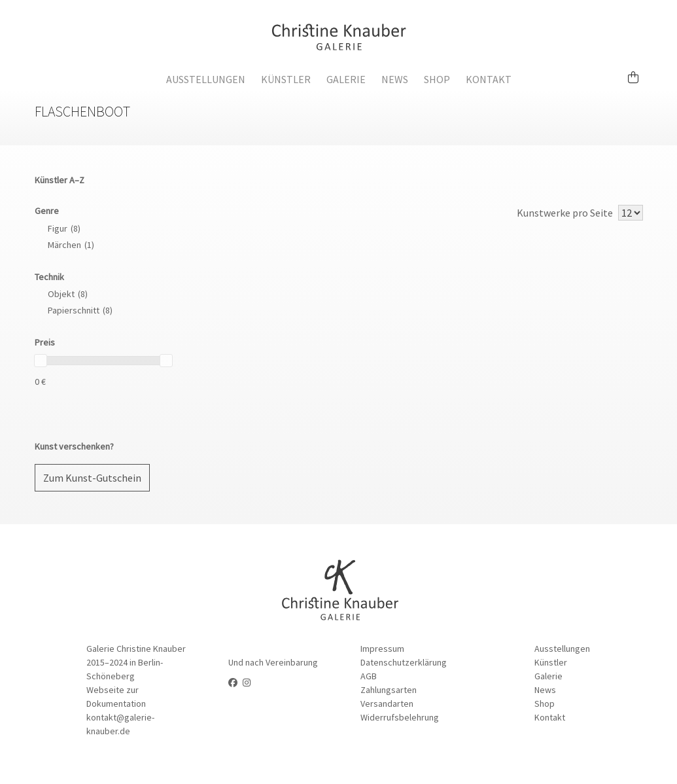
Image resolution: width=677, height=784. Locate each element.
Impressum (382, 649)
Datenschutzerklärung (404, 662)
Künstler (286, 79)
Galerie (346, 79)
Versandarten (387, 704)
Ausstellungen (206, 79)
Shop (437, 79)
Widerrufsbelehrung (400, 717)
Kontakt (489, 79)
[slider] (41, 361)
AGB (369, 676)
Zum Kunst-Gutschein (92, 478)
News (395, 79)
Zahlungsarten (389, 690)
